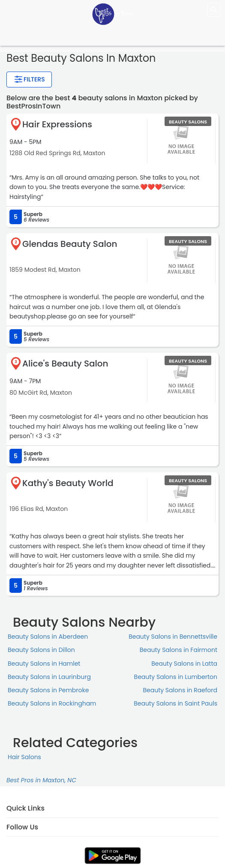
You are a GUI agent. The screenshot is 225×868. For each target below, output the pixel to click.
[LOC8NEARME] (113, 14)
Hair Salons (24, 757)
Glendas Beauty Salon (70, 244)
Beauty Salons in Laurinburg (49, 677)
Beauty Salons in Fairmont (178, 650)
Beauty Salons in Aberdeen (48, 637)
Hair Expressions (57, 124)
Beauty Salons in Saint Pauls (175, 703)
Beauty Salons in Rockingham (52, 703)
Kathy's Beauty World (68, 483)
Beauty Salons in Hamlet (44, 664)
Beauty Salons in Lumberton (176, 677)
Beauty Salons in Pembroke (48, 690)
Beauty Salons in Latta (184, 664)
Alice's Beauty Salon (65, 363)
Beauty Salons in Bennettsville (173, 637)
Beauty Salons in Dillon (41, 650)
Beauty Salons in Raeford (180, 690)
